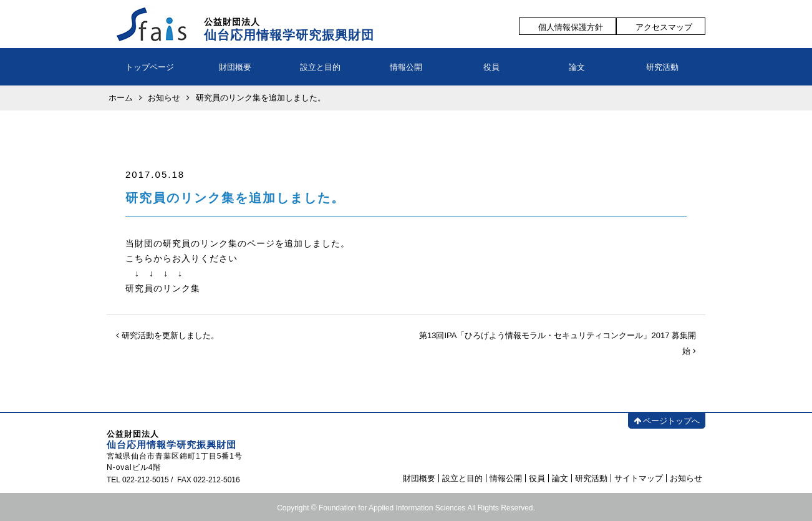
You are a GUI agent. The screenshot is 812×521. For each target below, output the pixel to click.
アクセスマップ (664, 27)
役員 (491, 67)
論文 (577, 67)
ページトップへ (667, 421)
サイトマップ (639, 478)
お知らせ (686, 478)
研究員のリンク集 (163, 288)
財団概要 (235, 67)
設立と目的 (320, 67)
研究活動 (662, 67)
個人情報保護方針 (571, 27)
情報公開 (406, 67)
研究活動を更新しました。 (167, 335)
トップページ (150, 67)
